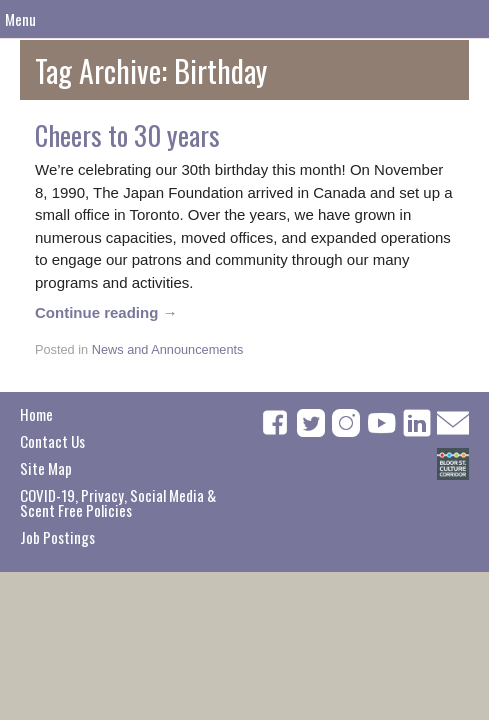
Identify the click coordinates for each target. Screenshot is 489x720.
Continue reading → (106, 312)
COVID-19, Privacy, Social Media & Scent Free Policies (118, 502)
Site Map (46, 468)
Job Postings (57, 537)
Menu (20, 19)
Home (36, 414)
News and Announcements (168, 349)
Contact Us (52, 441)
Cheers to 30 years (127, 135)
